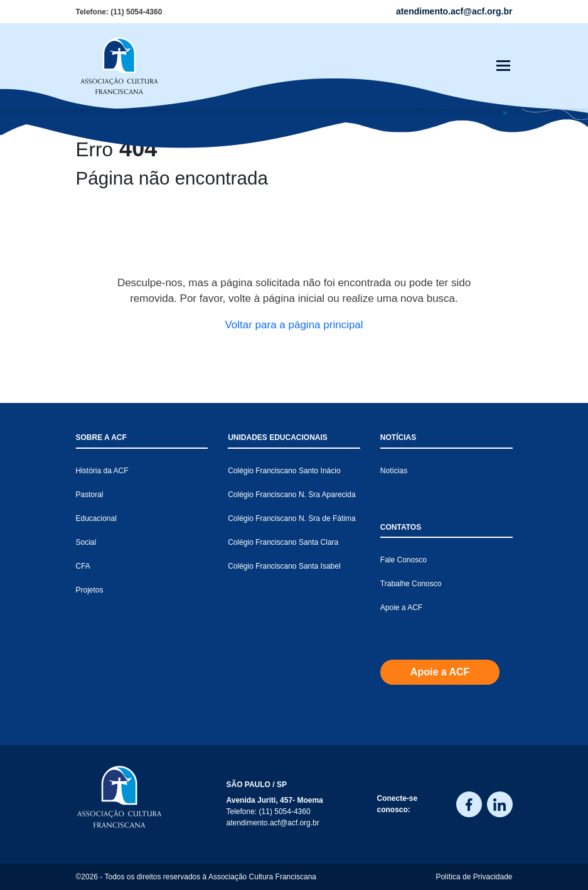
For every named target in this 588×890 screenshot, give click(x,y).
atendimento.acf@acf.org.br (273, 823)
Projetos (90, 590)
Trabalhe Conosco (411, 584)
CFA (83, 566)
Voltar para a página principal (294, 325)
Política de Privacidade (474, 877)
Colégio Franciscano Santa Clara (283, 542)
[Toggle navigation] (503, 66)
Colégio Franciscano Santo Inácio (284, 471)
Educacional (96, 518)
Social (86, 542)
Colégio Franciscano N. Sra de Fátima (291, 518)
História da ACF (102, 471)
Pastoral (90, 495)
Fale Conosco (404, 560)
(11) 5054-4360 (136, 12)
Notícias (394, 471)
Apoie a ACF (401, 608)
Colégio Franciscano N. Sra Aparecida (291, 495)
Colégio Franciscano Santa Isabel (284, 566)
